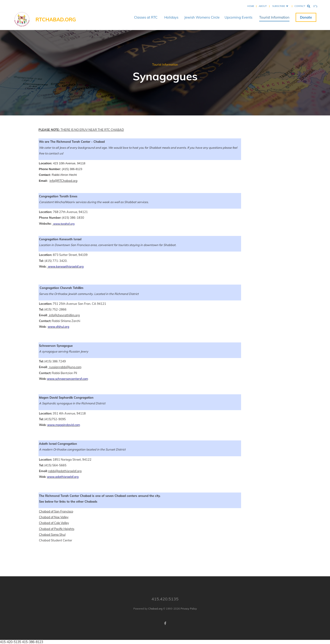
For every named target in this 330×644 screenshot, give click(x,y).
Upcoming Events (238, 17)
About (263, 6)
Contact (300, 6)
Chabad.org (155, 609)
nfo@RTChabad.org (64, 181)
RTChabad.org (56, 20)
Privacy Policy (189, 609)
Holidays (171, 17)
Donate (306, 17)
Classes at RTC (146, 17)
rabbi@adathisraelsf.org (65, 471)
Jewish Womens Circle (202, 17)
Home (251, 6)
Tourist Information (274, 17)
